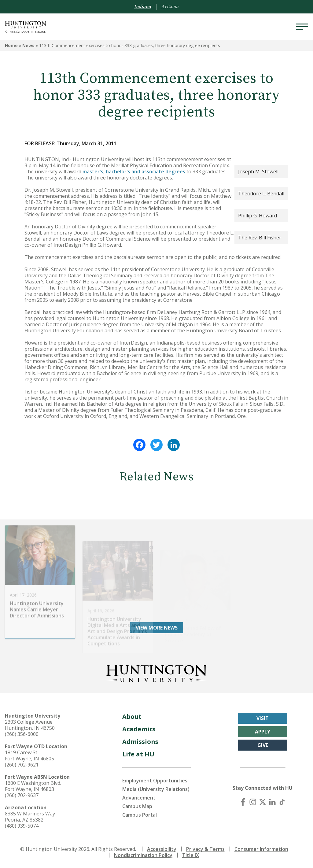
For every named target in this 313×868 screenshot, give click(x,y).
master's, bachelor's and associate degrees (134, 172)
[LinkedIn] (272, 802)
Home (11, 45)
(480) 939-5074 (22, 826)
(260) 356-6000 (22, 734)
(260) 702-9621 (22, 765)
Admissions (140, 742)
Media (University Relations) (156, 789)
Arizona (170, 7)
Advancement (139, 798)
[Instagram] (253, 802)
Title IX (191, 855)
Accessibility (162, 849)
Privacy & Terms (205, 849)
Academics (139, 729)
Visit (263, 718)
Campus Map (137, 806)
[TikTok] (282, 802)
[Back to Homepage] (156, 672)
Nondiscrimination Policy (143, 855)
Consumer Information (261, 849)
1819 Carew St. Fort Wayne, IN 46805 (29, 755)
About (132, 717)
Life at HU (138, 754)
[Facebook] (243, 802)
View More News (157, 628)
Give (263, 745)
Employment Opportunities (155, 781)
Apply (263, 732)
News (28, 45)
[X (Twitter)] (263, 802)
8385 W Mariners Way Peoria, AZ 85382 (30, 817)
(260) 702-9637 (22, 795)
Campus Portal (140, 815)
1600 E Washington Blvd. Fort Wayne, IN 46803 (33, 786)
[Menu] (302, 27)
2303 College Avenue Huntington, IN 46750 (30, 725)
